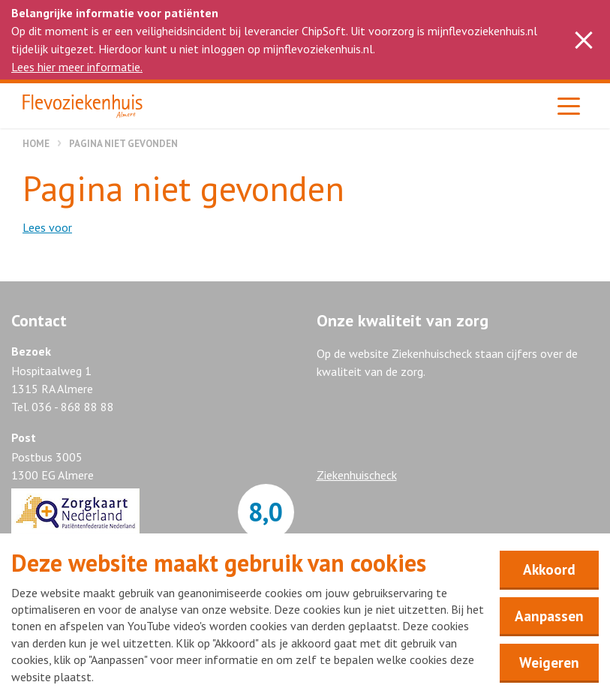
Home (36, 144)
